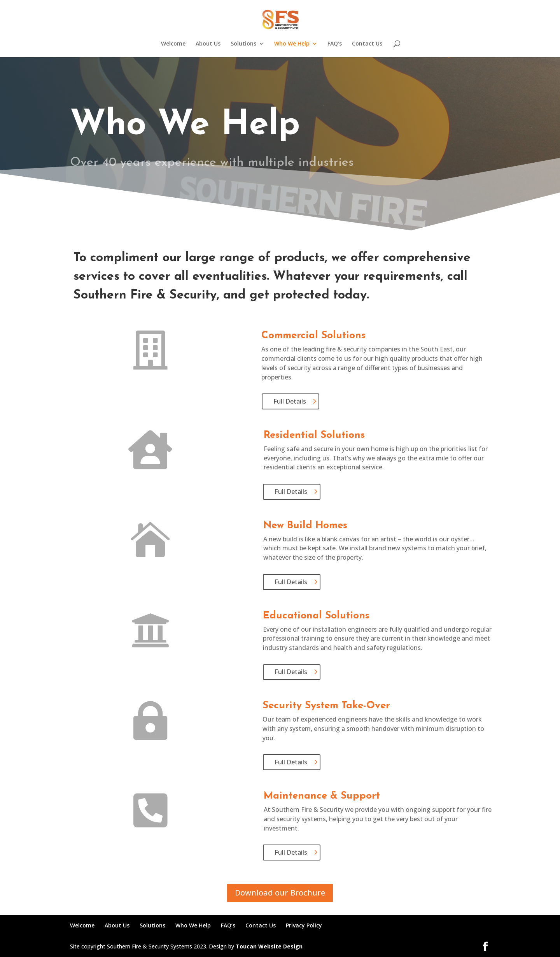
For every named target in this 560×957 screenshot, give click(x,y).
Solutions (243, 44)
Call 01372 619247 (329, 189)
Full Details (290, 401)
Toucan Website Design (269, 946)
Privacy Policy (304, 925)
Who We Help (292, 44)
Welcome (173, 44)
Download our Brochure (280, 893)
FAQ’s (335, 44)
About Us (208, 44)
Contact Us (367, 44)
